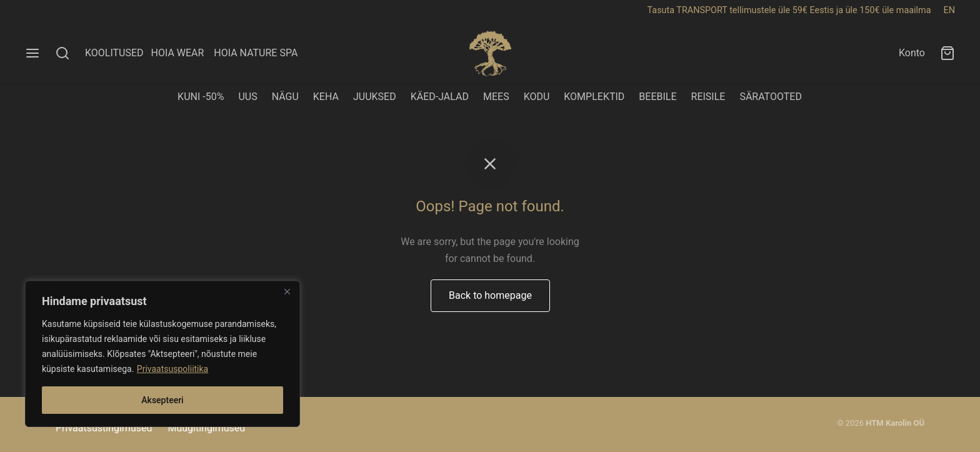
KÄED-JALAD (440, 97)
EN (949, 10)
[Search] (62, 53)
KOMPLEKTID (594, 97)
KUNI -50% (201, 97)
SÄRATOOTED (771, 97)
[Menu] (32, 53)
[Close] (287, 291)
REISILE (708, 97)
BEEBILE (657, 97)
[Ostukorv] (947, 53)
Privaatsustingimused (104, 428)
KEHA (326, 97)
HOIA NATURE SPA (256, 53)
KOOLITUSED (114, 53)
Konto (912, 53)
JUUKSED (375, 97)
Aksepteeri (162, 400)
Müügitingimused (206, 428)
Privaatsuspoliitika (172, 369)
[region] (162, 354)
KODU (537, 97)
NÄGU (285, 97)
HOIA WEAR (182, 53)
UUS (247, 97)
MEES (496, 97)
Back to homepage (490, 295)
